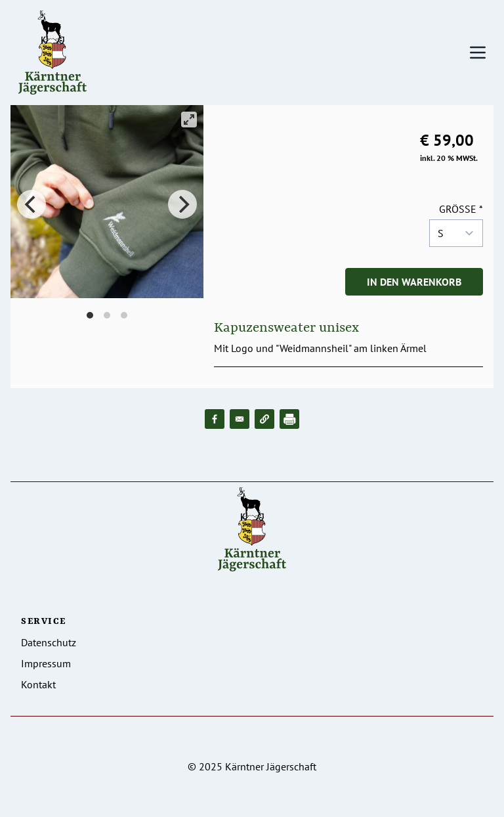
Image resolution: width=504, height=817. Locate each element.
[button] (264, 419)
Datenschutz (49, 642)
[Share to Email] (240, 419)
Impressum (46, 663)
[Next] (182, 204)
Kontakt (38, 684)
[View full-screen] (189, 120)
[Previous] (31, 204)
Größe (458, 209)
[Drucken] (289, 419)
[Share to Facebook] (215, 419)
